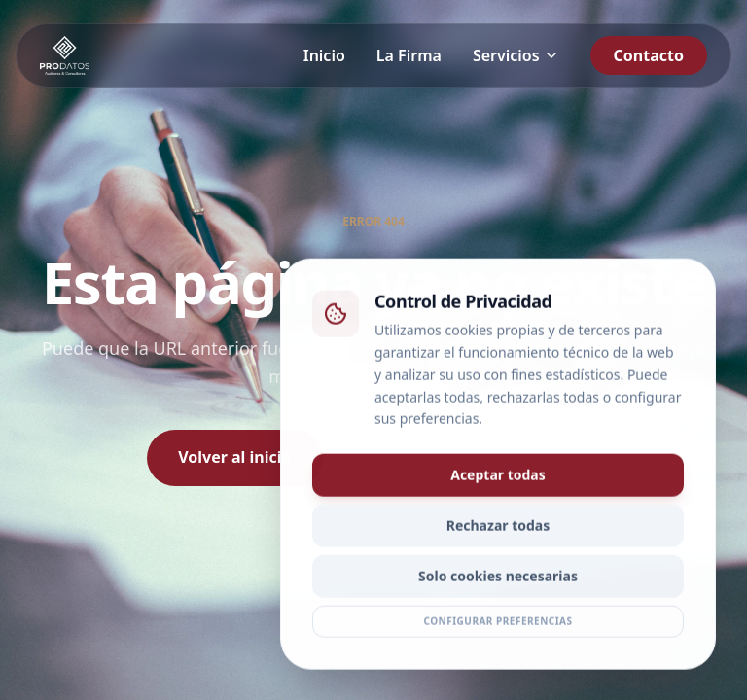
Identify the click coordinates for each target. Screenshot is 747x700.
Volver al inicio (234, 457)
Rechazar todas (498, 528)
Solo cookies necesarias (498, 579)
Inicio (324, 55)
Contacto (649, 55)
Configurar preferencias (498, 624)
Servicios (516, 55)
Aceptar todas (498, 478)
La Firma (409, 55)
